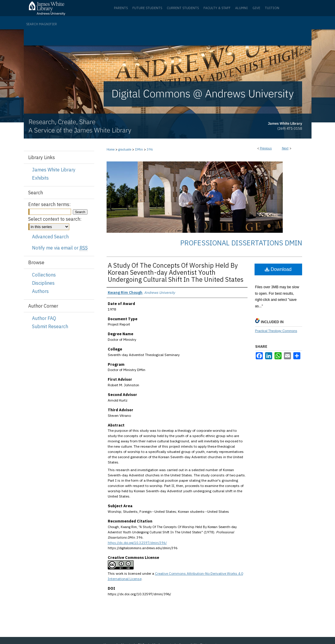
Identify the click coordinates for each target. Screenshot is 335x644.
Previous (266, 148)
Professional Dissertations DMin (241, 243)
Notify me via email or (60, 248)
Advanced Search (50, 237)
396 (150, 149)
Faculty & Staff (217, 8)
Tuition (272, 8)
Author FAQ (44, 318)
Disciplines (43, 283)
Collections (44, 275)
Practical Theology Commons (276, 331)
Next (285, 148)
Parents (121, 8)
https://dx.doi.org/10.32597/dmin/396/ (137, 543)
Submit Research (50, 326)
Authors (40, 291)
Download (278, 269)
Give (256, 8)
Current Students (183, 8)
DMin (139, 149)
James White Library (54, 170)
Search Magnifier (42, 24)
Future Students (147, 8)
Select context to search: (55, 219)
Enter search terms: (49, 204)
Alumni (241, 8)
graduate (125, 149)
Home (111, 149)
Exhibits (40, 178)
